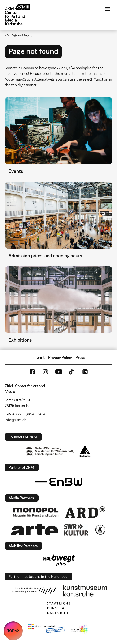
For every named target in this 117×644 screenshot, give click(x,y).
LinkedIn (85, 372)
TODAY (13, 631)
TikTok (72, 372)
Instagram (45, 372)
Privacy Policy (60, 357)
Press (80, 357)
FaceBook (32, 372)
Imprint (39, 357)
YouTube (59, 372)
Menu (108, 9)
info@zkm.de (16, 420)
